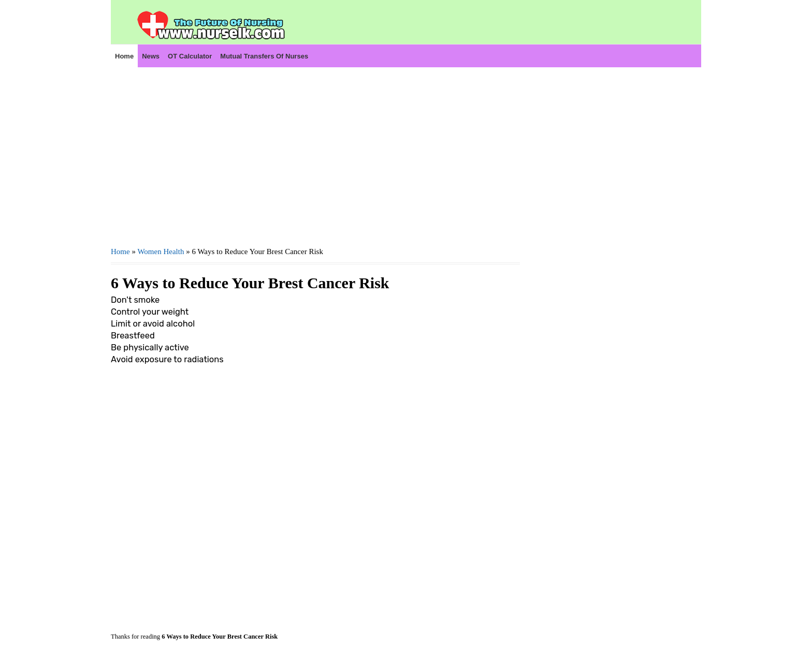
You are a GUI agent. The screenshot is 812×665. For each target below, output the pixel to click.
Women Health (161, 252)
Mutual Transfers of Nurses (264, 56)
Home (124, 56)
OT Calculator (190, 56)
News (151, 56)
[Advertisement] (315, 156)
